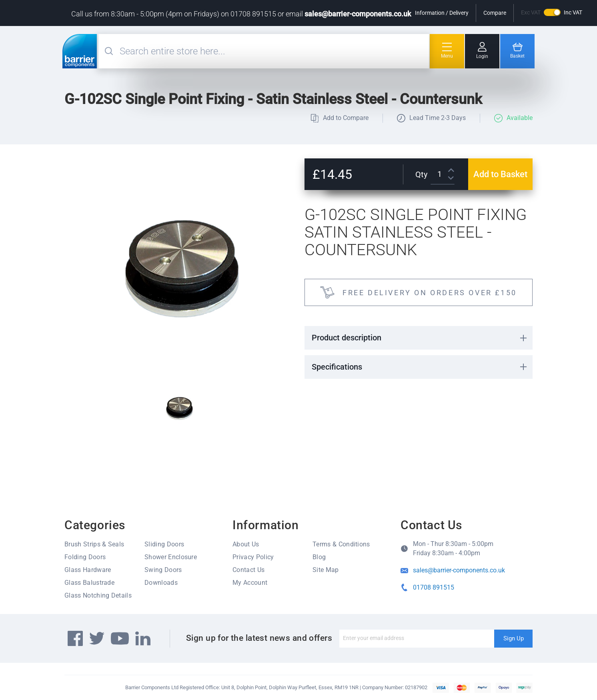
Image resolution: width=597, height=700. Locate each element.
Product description (347, 338)
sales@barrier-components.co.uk (358, 14)
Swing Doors (163, 570)
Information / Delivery (442, 13)
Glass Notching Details (98, 595)
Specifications (337, 367)
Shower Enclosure (171, 557)
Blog (319, 557)
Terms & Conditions (341, 544)
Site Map (326, 570)
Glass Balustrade (89, 583)
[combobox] (273, 51)
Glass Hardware (88, 570)
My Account (250, 583)
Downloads (161, 583)
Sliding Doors (164, 544)
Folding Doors (85, 557)
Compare (495, 13)
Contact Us (248, 570)
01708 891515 (434, 587)
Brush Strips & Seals (94, 544)
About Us (246, 544)
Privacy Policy (253, 557)
